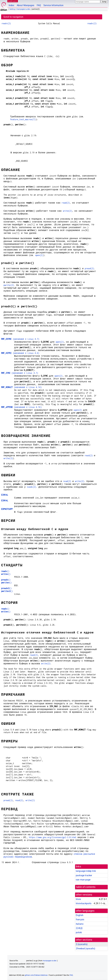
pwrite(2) (9, 285)
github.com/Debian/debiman (36, 975)
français (80, 919)
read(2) (66, 203)
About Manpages (25, 5)
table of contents (86, 887)
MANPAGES (13, 1)
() (5, 571)
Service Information (53, 5)
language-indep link (86, 871)
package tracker (84, 875)
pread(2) (89, 268)
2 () (82, 944)
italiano (80, 924)
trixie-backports (84, 903)
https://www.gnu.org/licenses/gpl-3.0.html (53, 837)
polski (79, 932)
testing (12, 9)
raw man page (83, 880)
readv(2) (6, 23)
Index (11, 5)
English (80, 915)
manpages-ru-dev (23, 9)
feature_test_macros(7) (23, 119)
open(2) (39, 255)
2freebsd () (86, 948)
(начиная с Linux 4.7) (20, 339)
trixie (78, 899)
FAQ (39, 5)
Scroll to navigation (13, 17)
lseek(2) (31, 487)
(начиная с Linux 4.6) (20, 353)
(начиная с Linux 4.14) (21, 387)
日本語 (79, 928)
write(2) (67, 211)
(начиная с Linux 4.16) (21, 407)
